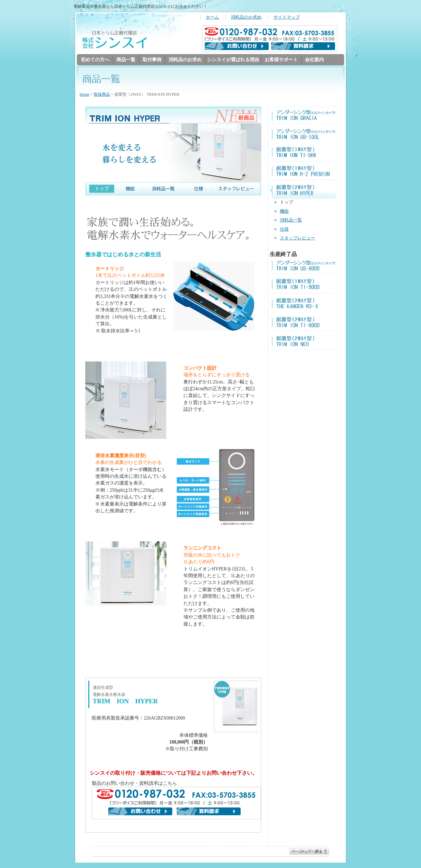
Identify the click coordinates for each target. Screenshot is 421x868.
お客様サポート (281, 60)
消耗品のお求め (246, 17)
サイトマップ (287, 17)
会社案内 (314, 60)
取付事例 (152, 60)
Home (84, 95)
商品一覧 (126, 60)
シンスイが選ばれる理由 (233, 60)
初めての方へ (95, 60)
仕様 (284, 229)
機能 (284, 212)
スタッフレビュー (297, 238)
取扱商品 (102, 95)
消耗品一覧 (291, 220)
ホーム (212, 17)
